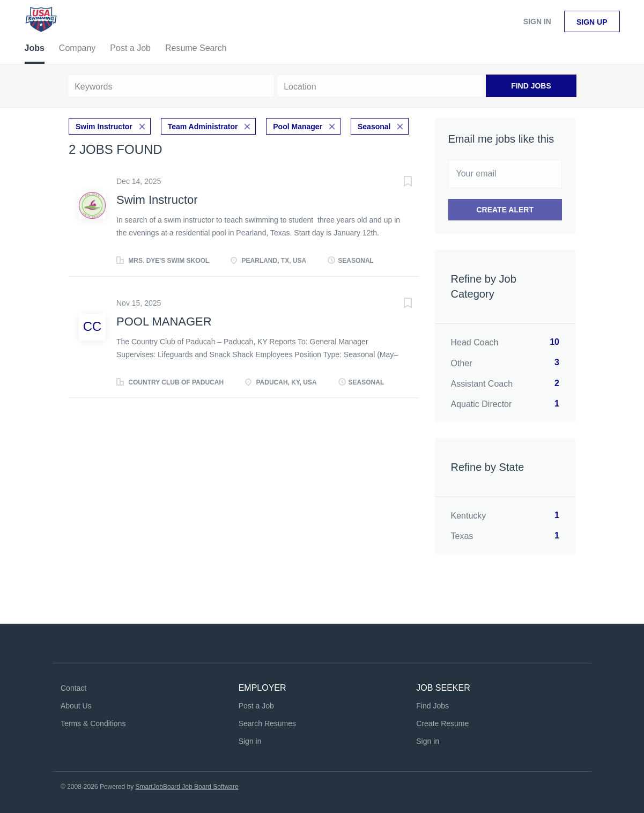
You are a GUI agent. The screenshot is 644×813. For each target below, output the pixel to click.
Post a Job (256, 706)
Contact (73, 688)
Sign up (592, 22)
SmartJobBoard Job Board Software (187, 787)
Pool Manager (298, 127)
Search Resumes (267, 723)
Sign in (537, 21)
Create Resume (442, 723)
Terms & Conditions (93, 723)
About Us (76, 706)
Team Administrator (203, 127)
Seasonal (374, 127)
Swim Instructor (104, 127)
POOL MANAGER (164, 321)
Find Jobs (531, 86)
